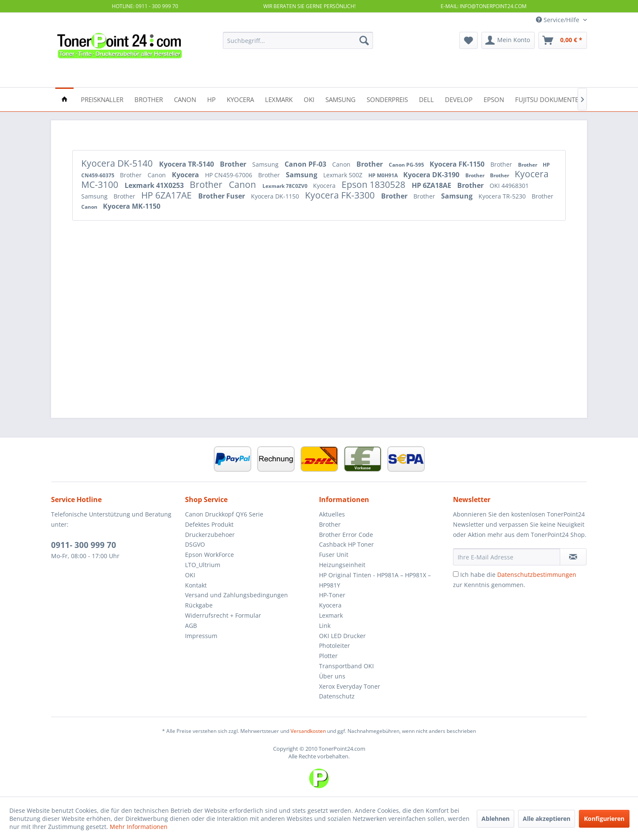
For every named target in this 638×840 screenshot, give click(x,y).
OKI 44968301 (509, 186)
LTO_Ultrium (203, 565)
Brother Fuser (222, 196)
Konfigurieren (604, 819)
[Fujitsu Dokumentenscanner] (563, 99)
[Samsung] (340, 99)
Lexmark (331, 615)
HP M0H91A (384, 175)
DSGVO (195, 544)
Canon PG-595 (407, 165)
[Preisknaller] (102, 99)
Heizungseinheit (342, 565)
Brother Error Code (346, 535)
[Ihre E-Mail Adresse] (507, 557)
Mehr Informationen (139, 827)
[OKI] (309, 99)
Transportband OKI (346, 666)
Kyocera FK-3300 (341, 195)
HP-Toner (332, 595)
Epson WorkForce (209, 555)
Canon (342, 164)
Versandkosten (308, 731)
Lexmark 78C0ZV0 (286, 186)
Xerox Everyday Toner (350, 686)
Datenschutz (337, 696)
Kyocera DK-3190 (432, 175)
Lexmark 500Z (344, 175)
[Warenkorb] (563, 40)
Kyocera (186, 175)
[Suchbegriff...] (298, 40)
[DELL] (426, 99)
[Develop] (459, 99)
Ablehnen (496, 819)
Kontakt (196, 585)
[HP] (211, 99)
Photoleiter (335, 646)
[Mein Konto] (508, 40)
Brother (234, 164)
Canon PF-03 (306, 164)
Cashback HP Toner (346, 544)
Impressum (201, 636)
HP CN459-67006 (229, 175)
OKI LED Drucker (342, 636)
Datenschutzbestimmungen (537, 575)
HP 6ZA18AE (432, 185)
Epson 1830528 (375, 184)
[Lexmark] (279, 99)
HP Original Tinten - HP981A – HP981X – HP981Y (375, 580)
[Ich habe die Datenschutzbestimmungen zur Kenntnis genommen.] (456, 574)
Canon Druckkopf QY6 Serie (224, 514)
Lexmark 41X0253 (155, 185)
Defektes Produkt (209, 524)
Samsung (266, 164)
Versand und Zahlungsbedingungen (236, 595)
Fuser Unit (334, 555)
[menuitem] (298, 40)
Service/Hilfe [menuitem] (558, 20)
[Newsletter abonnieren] (573, 557)
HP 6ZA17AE (168, 195)
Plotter (328, 656)
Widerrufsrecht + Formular (223, 615)
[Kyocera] (240, 99)
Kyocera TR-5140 (187, 164)
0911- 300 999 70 (84, 545)
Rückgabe (199, 605)
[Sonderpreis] (387, 99)
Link (325, 626)
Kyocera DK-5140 (118, 163)
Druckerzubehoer (210, 535)
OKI (190, 575)
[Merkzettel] (469, 40)
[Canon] (185, 99)
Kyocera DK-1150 (276, 196)
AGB (191, 626)
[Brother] (149, 99)
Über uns (332, 676)
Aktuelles (332, 514)
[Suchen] (364, 40)
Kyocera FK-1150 (458, 164)
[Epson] (494, 99)
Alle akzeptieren (547, 819)
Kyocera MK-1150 (132, 206)
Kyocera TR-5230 (503, 196)
